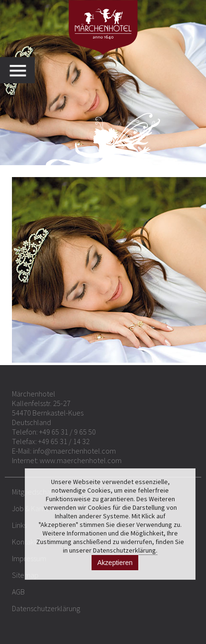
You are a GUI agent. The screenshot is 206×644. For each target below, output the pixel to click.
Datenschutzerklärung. (125, 550)
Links (19, 525)
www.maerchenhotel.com (81, 460)
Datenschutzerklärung (46, 608)
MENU (22, 70)
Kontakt (24, 542)
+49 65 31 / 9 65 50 (67, 432)
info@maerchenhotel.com (74, 451)
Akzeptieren (115, 563)
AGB (18, 592)
